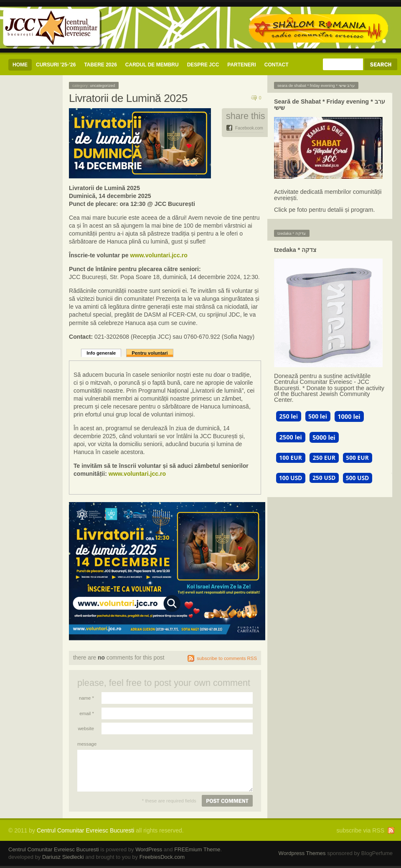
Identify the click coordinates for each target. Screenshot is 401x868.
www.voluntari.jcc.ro (159, 255)
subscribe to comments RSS (227, 658)
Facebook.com (249, 128)
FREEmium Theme (197, 849)
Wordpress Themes (302, 853)
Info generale (101, 353)
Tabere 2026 (100, 65)
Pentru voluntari (150, 353)
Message (86, 744)
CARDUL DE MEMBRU (152, 65)
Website (86, 728)
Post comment (227, 801)
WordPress (149, 849)
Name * (86, 698)
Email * (87, 713)
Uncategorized (102, 85)
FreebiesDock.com (162, 857)
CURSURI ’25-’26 (56, 65)
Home (20, 65)
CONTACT (277, 65)
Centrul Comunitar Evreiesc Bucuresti (85, 830)
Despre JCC (203, 65)
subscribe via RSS (360, 830)
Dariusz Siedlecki (63, 857)
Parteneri (241, 65)
